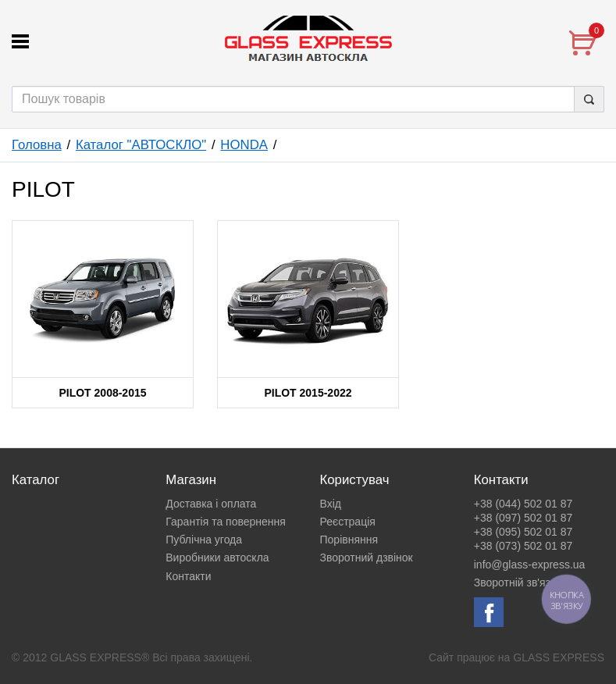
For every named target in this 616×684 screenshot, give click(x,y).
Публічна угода (204, 540)
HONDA (244, 145)
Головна (37, 145)
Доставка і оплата (211, 504)
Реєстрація (348, 522)
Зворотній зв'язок (518, 582)
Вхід (331, 504)
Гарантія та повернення (226, 522)
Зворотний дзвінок (367, 558)
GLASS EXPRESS (559, 657)
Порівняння (349, 540)
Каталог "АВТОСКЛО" (141, 145)
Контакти (188, 576)
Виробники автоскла (217, 558)
